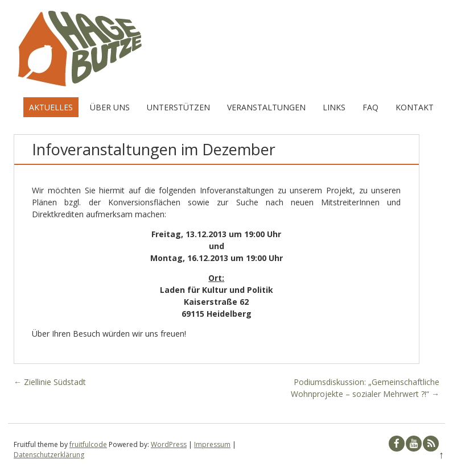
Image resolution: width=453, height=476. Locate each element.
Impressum (212, 444)
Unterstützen (178, 107)
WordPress (169, 444)
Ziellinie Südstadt (50, 382)
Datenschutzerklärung (49, 455)
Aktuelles (51, 107)
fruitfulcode (88, 444)
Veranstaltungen (266, 107)
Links (334, 107)
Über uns (110, 107)
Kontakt (415, 107)
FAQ (370, 107)
